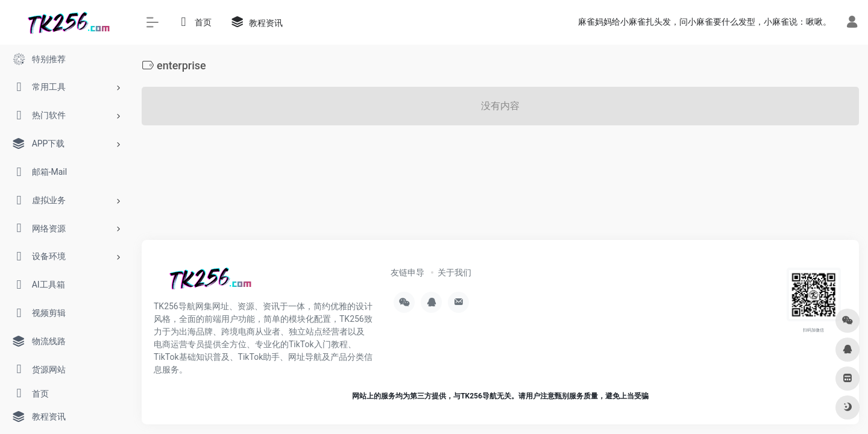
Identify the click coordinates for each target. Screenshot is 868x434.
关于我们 (454, 272)
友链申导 (407, 272)
